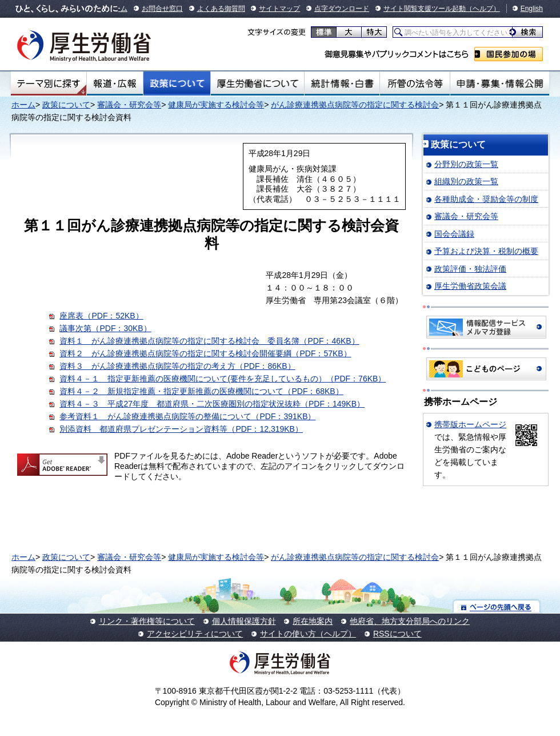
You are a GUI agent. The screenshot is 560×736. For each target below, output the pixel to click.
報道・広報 (115, 83)
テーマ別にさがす (49, 83)
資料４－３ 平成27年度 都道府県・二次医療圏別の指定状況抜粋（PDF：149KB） (212, 404)
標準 (324, 32)
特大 (374, 32)
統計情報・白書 (342, 83)
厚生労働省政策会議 (470, 286)
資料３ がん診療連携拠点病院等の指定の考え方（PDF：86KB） (177, 366)
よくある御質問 (221, 9)
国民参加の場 (509, 54)
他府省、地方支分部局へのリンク (410, 621)
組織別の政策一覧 (466, 181)
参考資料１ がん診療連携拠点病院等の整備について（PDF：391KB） (187, 416)
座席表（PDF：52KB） (101, 316)
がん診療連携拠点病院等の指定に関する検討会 (355, 105)
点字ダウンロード (342, 9)
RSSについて (397, 634)
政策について (177, 83)
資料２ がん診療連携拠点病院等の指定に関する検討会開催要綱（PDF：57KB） (205, 353)
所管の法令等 (415, 83)
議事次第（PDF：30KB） (105, 328)
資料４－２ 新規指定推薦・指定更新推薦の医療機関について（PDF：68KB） (201, 391)
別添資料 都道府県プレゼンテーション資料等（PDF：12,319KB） (181, 429)
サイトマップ (279, 9)
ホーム (23, 105)
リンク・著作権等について (147, 621)
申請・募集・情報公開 (500, 83)
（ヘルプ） (483, 9)
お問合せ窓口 (162, 9)
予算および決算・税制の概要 (486, 251)
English (532, 9)
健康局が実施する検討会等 (216, 105)
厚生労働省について (258, 83)
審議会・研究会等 (129, 105)
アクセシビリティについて (195, 634)
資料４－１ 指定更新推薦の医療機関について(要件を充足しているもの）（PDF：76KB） (223, 379)
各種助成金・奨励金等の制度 (486, 199)
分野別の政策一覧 (466, 164)
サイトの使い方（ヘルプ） (308, 634)
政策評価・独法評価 (470, 269)
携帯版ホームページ (470, 424)
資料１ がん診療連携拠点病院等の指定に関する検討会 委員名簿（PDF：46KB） (209, 341)
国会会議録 (454, 234)
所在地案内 (313, 621)
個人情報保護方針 (244, 621)
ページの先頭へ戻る (497, 606)
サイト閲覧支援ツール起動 (425, 9)
